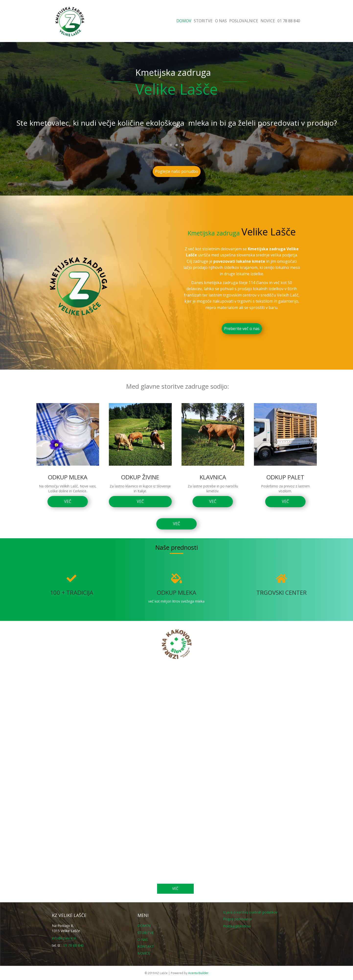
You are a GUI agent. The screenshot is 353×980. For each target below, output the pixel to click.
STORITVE (203, 21)
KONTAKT (146, 946)
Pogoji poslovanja (237, 919)
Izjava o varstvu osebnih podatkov (250, 912)
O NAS (221, 21)
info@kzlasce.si (64, 938)
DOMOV (184, 21)
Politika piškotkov (237, 926)
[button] (171, 145)
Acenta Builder (198, 973)
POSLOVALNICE (244, 21)
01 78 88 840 (289, 21)
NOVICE (268, 21)
